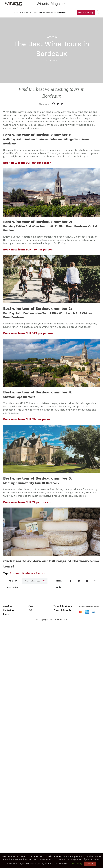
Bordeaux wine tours (34, 573)
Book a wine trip (86, 13)
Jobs (31, 606)
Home (16, 12)
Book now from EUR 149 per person (28, 333)
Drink (29, 12)
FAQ (30, 610)
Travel (22, 12)
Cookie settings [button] (76, 864)
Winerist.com (60, 619)
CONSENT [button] (90, 864)
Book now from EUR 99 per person (27, 163)
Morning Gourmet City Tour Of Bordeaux (31, 483)
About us (8, 606)
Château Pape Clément (19, 397)
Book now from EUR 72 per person (27, 502)
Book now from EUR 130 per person (28, 249)
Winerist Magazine (51, 4)
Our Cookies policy (71, 856)
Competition (51, 12)
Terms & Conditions (63, 606)
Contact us (9, 610)
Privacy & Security (62, 610)
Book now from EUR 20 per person (27, 419)
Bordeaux (15, 573)
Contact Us (62, 12)
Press (6, 614)
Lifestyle (41, 12)
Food (34, 12)
